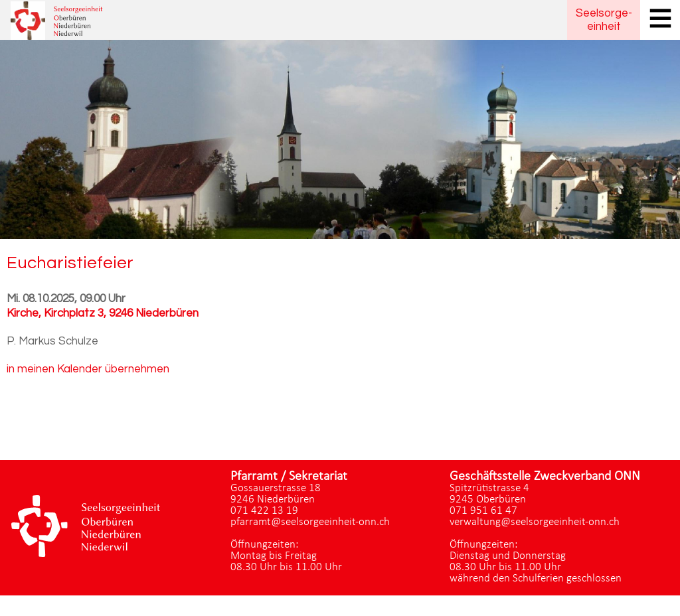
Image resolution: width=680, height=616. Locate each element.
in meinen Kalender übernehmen (88, 369)
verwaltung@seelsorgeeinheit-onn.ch (535, 522)
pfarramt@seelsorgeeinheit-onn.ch (310, 522)
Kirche (103, 313)
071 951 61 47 (483, 511)
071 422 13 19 (264, 511)
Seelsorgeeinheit (604, 20)
